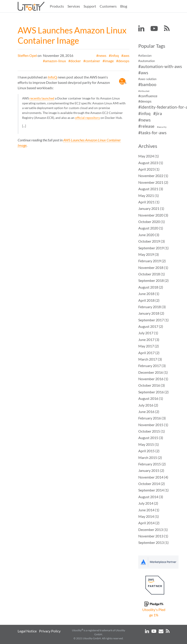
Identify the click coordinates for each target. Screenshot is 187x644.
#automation (147, 61)
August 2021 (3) (151, 189)
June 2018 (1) (149, 294)
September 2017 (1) (153, 320)
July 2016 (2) (148, 405)
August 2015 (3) (151, 438)
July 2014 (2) (148, 503)
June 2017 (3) (149, 340)
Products (57, 6)
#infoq (114, 55)
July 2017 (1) (148, 333)
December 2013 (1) (153, 529)
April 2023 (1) (149, 169)
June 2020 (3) (149, 235)
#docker (75, 61)
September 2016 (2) (153, 392)
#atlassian (145, 56)
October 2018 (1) (152, 274)
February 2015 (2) (152, 464)
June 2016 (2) (149, 412)
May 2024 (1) (149, 156)
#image (108, 61)
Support (90, 6)
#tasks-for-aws (152, 133)
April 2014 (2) (149, 523)
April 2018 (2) (149, 300)
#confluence (148, 96)
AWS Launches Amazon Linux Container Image (72, 35)
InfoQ (52, 77)
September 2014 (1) (153, 490)
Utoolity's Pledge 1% (154, 612)
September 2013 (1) (153, 542)
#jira (158, 113)
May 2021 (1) (149, 195)
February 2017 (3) (152, 366)
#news (101, 55)
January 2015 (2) (151, 470)
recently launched (42, 98)
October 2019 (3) (152, 241)
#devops (123, 61)
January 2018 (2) (151, 313)
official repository (87, 118)
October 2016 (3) (152, 385)
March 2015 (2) (150, 457)
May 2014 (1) (149, 516)
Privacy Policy (50, 631)
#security (162, 127)
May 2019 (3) (149, 254)
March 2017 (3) (150, 359)
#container (92, 61)
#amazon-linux (54, 61)
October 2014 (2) (152, 484)
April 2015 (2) (149, 451)
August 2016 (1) (151, 398)
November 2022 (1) (153, 176)
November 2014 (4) (153, 477)
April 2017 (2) (149, 353)
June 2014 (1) (149, 510)
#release (146, 126)
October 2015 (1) (152, 431)
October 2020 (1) (152, 222)
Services (74, 6)
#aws (125, 55)
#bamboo (147, 84)
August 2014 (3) (151, 497)
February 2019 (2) (152, 261)
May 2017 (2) (149, 346)
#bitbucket (144, 91)
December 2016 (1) (153, 372)
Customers (108, 6)
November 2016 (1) (153, 379)
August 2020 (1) (151, 228)
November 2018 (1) (153, 267)
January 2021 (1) (151, 208)
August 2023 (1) (151, 163)
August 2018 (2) (151, 287)
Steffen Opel (27, 55)
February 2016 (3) (152, 418)
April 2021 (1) (149, 202)
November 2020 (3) (153, 215)
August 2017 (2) (151, 326)
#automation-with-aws (160, 66)
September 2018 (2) (153, 280)
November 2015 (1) (153, 425)
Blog (124, 6)
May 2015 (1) (149, 444)
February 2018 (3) (152, 307)
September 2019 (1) (153, 248)
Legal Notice (27, 631)
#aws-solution (147, 79)
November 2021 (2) (153, 182)
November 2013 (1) (153, 536)
